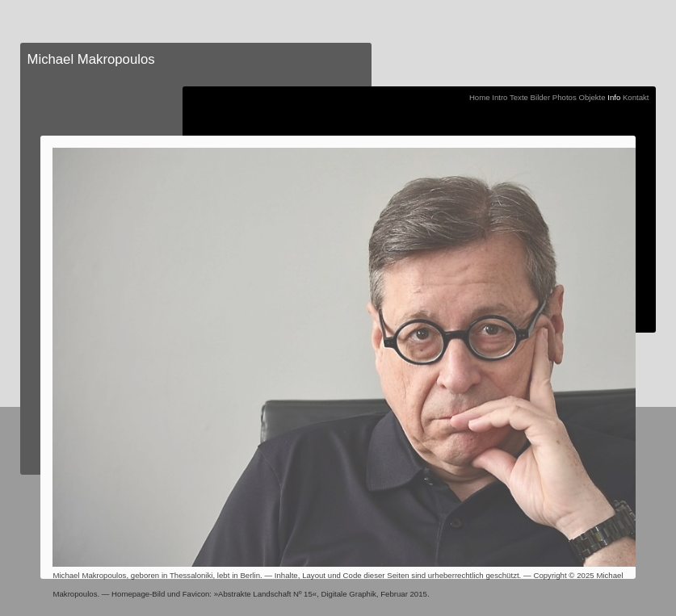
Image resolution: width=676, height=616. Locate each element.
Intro (500, 97)
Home (480, 97)
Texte (519, 97)
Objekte (592, 97)
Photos (565, 97)
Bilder (541, 97)
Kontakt (636, 97)
